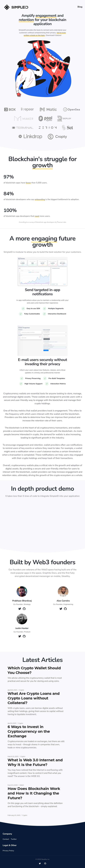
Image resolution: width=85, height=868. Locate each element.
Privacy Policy (8, 851)
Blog (80, 7)
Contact (6, 839)
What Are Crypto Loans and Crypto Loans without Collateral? (34, 698)
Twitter (14, 839)
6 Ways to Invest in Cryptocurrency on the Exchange (29, 731)
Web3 (22, 785)
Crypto (22, 690)
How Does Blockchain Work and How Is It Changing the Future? (34, 793)
